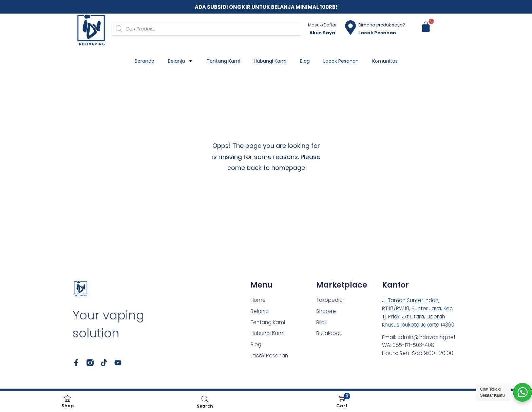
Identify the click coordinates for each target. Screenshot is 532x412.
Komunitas (385, 61)
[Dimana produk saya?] (350, 27)
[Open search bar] (205, 399)
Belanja (180, 61)
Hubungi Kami (270, 61)
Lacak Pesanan (341, 61)
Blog (305, 61)
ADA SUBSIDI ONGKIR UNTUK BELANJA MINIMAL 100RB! (266, 7)
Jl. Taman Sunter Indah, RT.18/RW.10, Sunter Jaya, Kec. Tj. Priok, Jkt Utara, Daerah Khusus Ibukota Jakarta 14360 (420, 317)
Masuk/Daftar (322, 25)
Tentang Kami (223, 61)
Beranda (145, 61)
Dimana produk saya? (382, 25)
